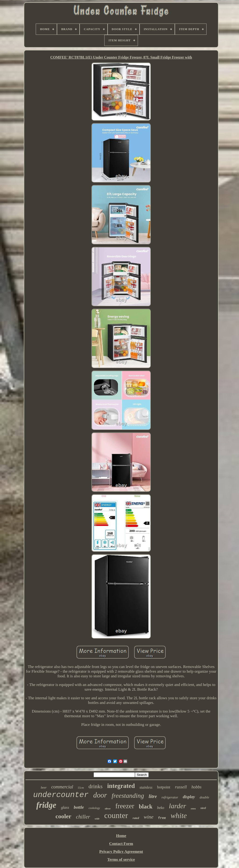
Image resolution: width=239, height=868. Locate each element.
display (189, 797)
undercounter (61, 795)
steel (203, 808)
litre (153, 796)
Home (121, 836)
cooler (63, 816)
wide (97, 819)
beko (161, 808)
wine (149, 817)
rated (136, 818)
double (204, 797)
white (179, 815)
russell (181, 787)
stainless (146, 787)
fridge (46, 805)
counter (116, 815)
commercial (62, 787)
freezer (125, 806)
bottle (79, 807)
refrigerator (170, 797)
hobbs (196, 787)
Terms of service (121, 859)
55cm (81, 788)
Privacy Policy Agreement (121, 852)
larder (177, 806)
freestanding (128, 796)
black (146, 807)
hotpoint (164, 787)
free (162, 818)
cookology (94, 808)
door (100, 795)
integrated (121, 786)
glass (65, 807)
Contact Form (121, 844)
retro (193, 809)
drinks (95, 786)
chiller (83, 817)
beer (44, 788)
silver (108, 808)
